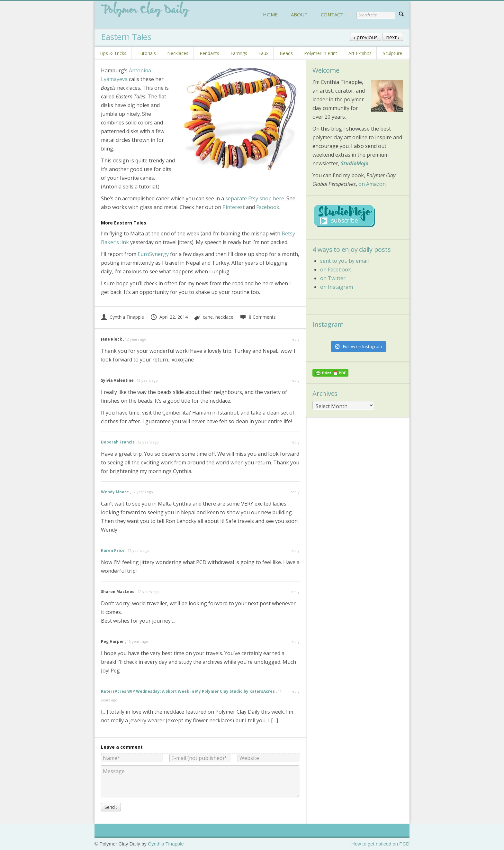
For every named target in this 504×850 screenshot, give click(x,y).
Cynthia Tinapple (122, 317)
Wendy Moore (115, 492)
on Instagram (337, 287)
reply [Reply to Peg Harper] (295, 641)
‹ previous (366, 37)
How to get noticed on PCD (380, 844)
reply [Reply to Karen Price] (295, 550)
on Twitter (333, 278)
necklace (224, 317)
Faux (263, 53)
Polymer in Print (321, 53)
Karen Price (113, 550)
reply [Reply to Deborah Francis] (295, 442)
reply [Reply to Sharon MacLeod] (295, 592)
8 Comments (258, 317)
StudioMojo (355, 163)
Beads (286, 53)
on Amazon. (373, 184)
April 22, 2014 (169, 317)
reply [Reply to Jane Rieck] (295, 339)
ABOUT (299, 14)
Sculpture (392, 53)
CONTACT (332, 14)
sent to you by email (344, 261)
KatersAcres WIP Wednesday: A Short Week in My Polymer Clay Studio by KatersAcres (188, 691)
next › (393, 37)
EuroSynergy (153, 254)
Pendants (209, 53)
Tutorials (147, 53)
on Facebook (336, 270)
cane (208, 317)
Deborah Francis (118, 442)
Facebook (268, 207)
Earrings (239, 53)
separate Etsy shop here (255, 198)
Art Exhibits (360, 53)
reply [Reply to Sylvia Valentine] (295, 380)
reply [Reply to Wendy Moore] (295, 492)
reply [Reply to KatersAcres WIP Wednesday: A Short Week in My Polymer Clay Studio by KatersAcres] (295, 691)
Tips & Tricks (113, 53)
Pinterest (234, 207)
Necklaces (178, 53)
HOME (270, 14)
